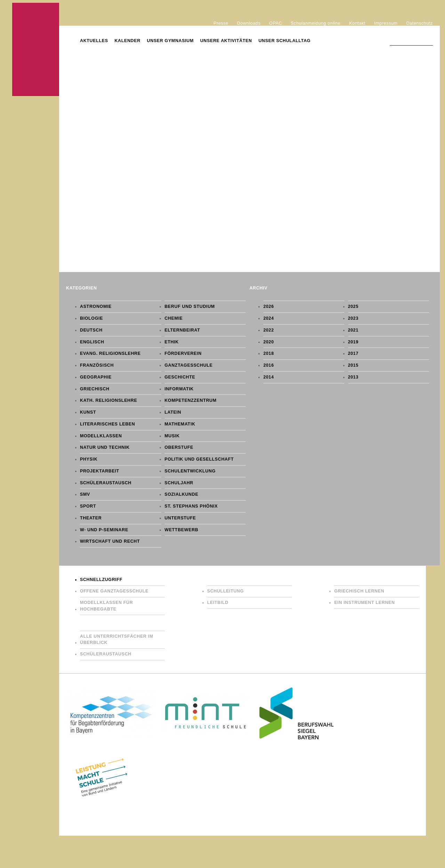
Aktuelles (94, 41)
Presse (221, 23)
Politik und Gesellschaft (199, 459)
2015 (353, 365)
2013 (353, 377)
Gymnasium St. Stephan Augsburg (36, 49)
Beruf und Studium (190, 306)
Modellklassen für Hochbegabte (106, 606)
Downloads (249, 23)
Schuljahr (179, 483)
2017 (353, 353)
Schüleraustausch (106, 483)
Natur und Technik (105, 447)
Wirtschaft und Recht (110, 541)
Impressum (386, 23)
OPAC (276, 23)
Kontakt (357, 23)
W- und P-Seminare (104, 530)
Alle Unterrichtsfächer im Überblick (117, 640)
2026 (268, 306)
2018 (268, 353)
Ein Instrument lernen (364, 603)
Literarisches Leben (107, 424)
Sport (88, 506)
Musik (172, 436)
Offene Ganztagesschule (114, 591)
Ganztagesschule (188, 365)
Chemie (173, 318)
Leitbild (218, 603)
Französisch (97, 365)
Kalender (127, 41)
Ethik (172, 342)
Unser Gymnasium (170, 41)
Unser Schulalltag (284, 41)
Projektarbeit (100, 471)
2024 (268, 318)
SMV (85, 494)
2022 (268, 330)
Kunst (88, 412)
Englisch (92, 342)
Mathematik (180, 424)
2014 (268, 377)
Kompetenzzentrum (191, 400)
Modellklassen (101, 436)
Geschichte (180, 377)
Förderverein (183, 353)
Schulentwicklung (190, 471)
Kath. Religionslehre (108, 400)
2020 (268, 342)
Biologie (91, 318)
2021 (353, 330)
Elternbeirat (182, 330)
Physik (89, 459)
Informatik (179, 389)
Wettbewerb (181, 530)
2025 (353, 306)
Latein (173, 412)
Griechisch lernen (359, 591)
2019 (353, 342)
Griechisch (95, 389)
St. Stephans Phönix (191, 506)
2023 (353, 318)
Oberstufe (179, 447)
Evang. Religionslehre (110, 353)
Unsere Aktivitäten (226, 41)
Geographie (96, 377)
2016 (268, 365)
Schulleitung (225, 591)
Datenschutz (420, 23)
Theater (91, 518)
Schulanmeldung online (315, 23)
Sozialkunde (181, 494)
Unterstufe (180, 518)
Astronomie (96, 306)
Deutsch (91, 330)
